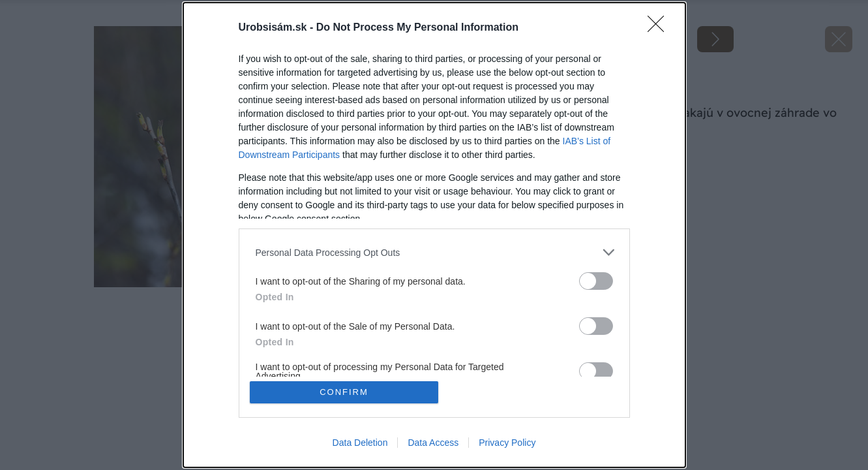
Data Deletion (360, 443)
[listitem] (434, 252)
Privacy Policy (507, 443)
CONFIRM (344, 392)
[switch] (596, 281)
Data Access (433, 443)
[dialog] (434, 235)
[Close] (660, 28)
